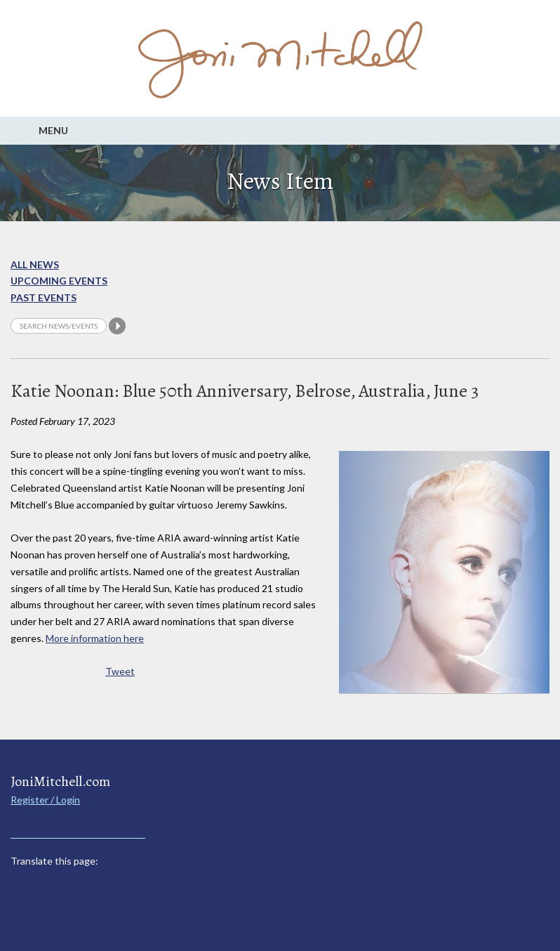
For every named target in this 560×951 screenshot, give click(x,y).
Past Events (44, 297)
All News (35, 264)
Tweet (120, 671)
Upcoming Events (59, 281)
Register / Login (45, 800)
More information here (95, 638)
